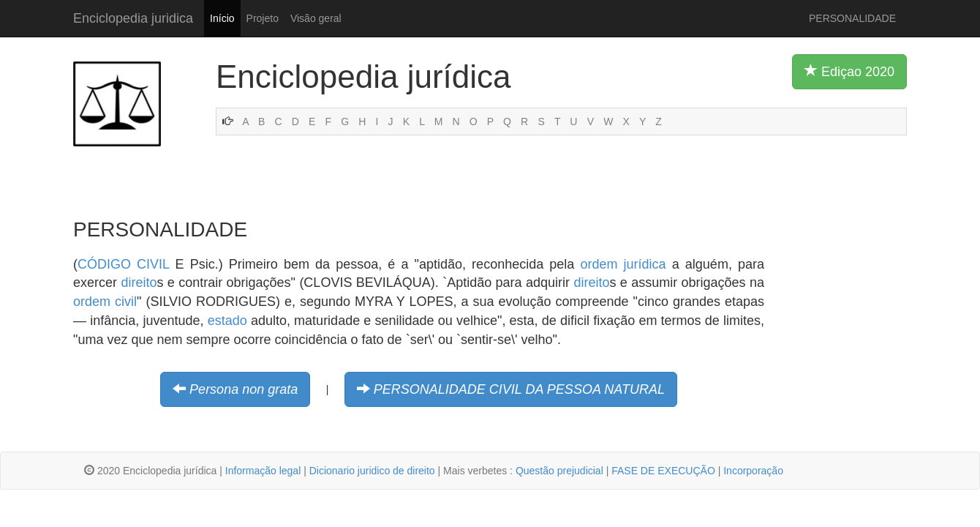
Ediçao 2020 (849, 71)
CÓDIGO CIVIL (123, 264)
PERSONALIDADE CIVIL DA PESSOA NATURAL (519, 389)
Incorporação (753, 471)
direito (139, 283)
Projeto (263, 18)
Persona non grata (244, 389)
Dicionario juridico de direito (372, 471)
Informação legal (263, 471)
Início (222, 18)
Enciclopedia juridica (133, 18)
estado (227, 321)
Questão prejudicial (559, 471)
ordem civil (105, 302)
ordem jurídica (623, 264)
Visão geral (316, 18)
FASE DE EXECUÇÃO (663, 471)
